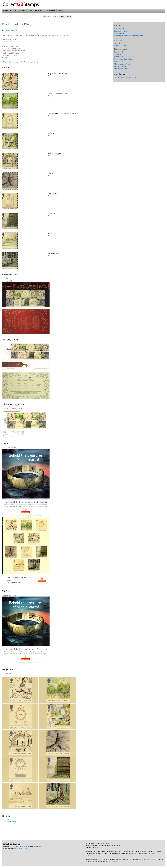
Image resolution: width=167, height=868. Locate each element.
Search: (6, 17)
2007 (116, 78)
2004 (126, 78)
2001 (136, 78)
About (60, 11)
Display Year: (53, 17)
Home (5, 11)
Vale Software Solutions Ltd (22, 848)
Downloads (51, 11)
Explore (22, 11)
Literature (10, 819)
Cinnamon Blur (24, 846)
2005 (122, 78)
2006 (119, 78)
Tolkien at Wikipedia (11, 31)
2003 (129, 78)
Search (13, 11)
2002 (133, 78)
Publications (39, 11)
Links (30, 11)
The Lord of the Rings (10, 62)
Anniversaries (11, 821)
